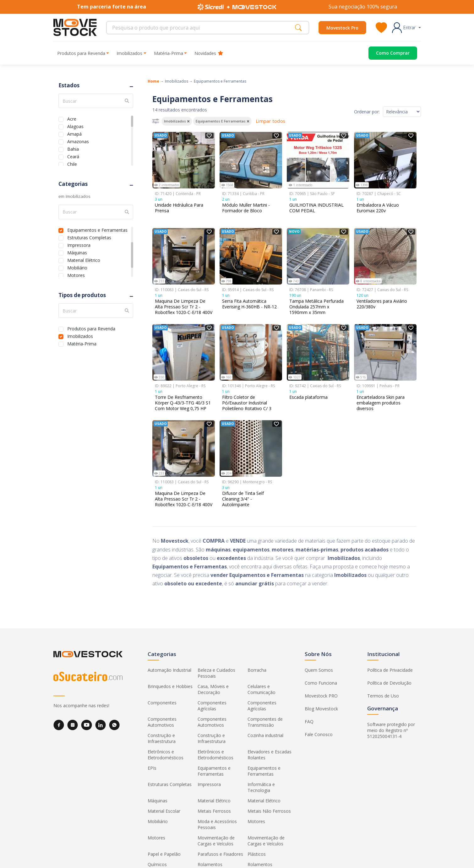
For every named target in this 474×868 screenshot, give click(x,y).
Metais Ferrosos (214, 811)
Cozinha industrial (265, 735)
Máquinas (77, 252)
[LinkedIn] (101, 725)
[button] (406, 28)
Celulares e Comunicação (262, 689)
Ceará (73, 156)
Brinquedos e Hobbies (170, 686)
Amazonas (78, 141)
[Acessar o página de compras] (388, 53)
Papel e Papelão (164, 854)
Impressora (79, 244)
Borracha (257, 670)
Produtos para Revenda (91, 328)
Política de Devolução (389, 683)
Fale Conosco (319, 734)
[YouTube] (87, 725)
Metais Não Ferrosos (269, 811)
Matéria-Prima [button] (169, 53)
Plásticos (257, 854)
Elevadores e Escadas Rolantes (270, 755)
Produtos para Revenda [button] (81, 53)
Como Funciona (321, 683)
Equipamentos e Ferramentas (97, 229)
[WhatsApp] (114, 725)
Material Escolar (164, 811)
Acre (72, 118)
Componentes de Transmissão (265, 722)
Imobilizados (80, 336)
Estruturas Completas (89, 237)
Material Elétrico (84, 260)
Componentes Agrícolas (212, 706)
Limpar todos (270, 121)
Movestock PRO (321, 696)
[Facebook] (59, 725)
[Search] (202, 28)
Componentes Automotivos (162, 722)
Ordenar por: (367, 112)
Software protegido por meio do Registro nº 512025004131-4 (391, 730)
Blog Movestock (321, 709)
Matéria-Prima (82, 343)
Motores (76, 275)
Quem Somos (319, 670)
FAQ (309, 722)
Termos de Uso (383, 696)
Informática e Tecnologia (261, 787)
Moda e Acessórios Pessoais (217, 824)
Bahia (73, 148)
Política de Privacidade (390, 670)
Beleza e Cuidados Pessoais (216, 673)
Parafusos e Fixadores (220, 854)
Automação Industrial (169, 670)
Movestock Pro (342, 28)
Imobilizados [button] (129, 53)
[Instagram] (73, 725)
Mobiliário (77, 267)
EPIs (152, 768)
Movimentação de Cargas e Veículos (216, 841)
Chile (72, 163)
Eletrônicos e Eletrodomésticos (166, 755)
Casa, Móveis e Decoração (213, 689)
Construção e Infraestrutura (162, 738)
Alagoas (75, 126)
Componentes (162, 703)
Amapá (74, 133)
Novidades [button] (209, 53)
